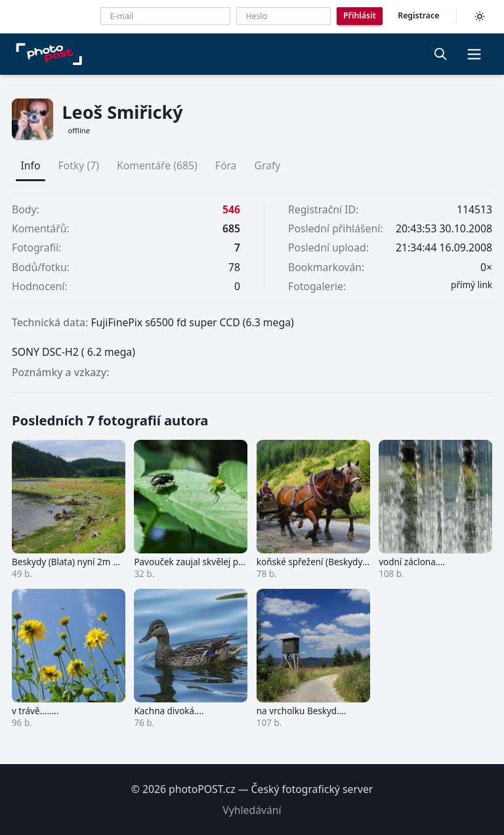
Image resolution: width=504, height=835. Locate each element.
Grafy (267, 165)
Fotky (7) (79, 165)
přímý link (472, 285)
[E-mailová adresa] (165, 16)
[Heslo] (283, 16)
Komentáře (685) (157, 165)
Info (31, 165)
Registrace (418, 15)
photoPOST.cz (202, 789)
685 (231, 228)
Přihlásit (360, 15)
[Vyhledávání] (441, 54)
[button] (474, 54)
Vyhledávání (252, 810)
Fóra (226, 165)
